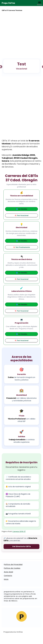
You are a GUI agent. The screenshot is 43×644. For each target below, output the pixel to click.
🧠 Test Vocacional (22, 215)
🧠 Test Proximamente (21, 247)
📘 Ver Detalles (21, 209)
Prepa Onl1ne (8, 3)
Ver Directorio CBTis (21, 546)
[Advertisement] (22, 35)
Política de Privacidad (13, 564)
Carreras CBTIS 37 (19, 532)
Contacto (8, 576)
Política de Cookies (12, 568)
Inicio (6, 579)
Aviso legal (8, 572)
